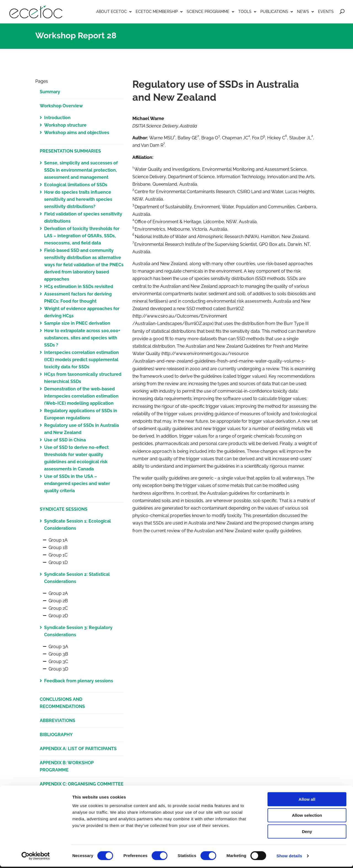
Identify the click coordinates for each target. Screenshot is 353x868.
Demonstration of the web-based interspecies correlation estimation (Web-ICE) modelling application (81, 396)
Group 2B (58, 601)
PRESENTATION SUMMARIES (70, 151)
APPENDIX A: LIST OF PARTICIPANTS (78, 749)
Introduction (57, 118)
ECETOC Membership (157, 12)
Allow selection (307, 817)
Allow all (307, 801)
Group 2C (58, 608)
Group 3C (58, 661)
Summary (50, 92)
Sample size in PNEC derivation (77, 323)
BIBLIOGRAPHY (56, 735)
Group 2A (58, 593)
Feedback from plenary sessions (79, 681)
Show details (289, 857)
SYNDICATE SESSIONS (64, 509)
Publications (274, 12)
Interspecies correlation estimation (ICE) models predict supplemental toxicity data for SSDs (81, 360)
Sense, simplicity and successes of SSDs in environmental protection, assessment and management (81, 170)
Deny (307, 833)
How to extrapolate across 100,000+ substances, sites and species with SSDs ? (82, 338)
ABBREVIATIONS (58, 721)
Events (326, 12)
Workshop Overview (61, 106)
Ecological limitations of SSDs (76, 185)
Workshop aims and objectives (77, 133)
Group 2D (58, 616)
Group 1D (58, 562)
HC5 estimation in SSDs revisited (79, 287)
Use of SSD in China (65, 440)
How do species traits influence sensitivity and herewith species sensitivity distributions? (78, 199)
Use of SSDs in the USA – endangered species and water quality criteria (77, 484)
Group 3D (58, 669)
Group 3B (58, 654)
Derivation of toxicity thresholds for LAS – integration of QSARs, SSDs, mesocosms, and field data (82, 236)
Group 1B (58, 548)
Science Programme (208, 12)
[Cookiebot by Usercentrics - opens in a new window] (36, 857)
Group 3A (58, 647)
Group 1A (58, 540)
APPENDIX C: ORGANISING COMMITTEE (82, 784)
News (303, 12)
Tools (245, 12)
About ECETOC (112, 12)
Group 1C (58, 555)
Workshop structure (65, 125)
